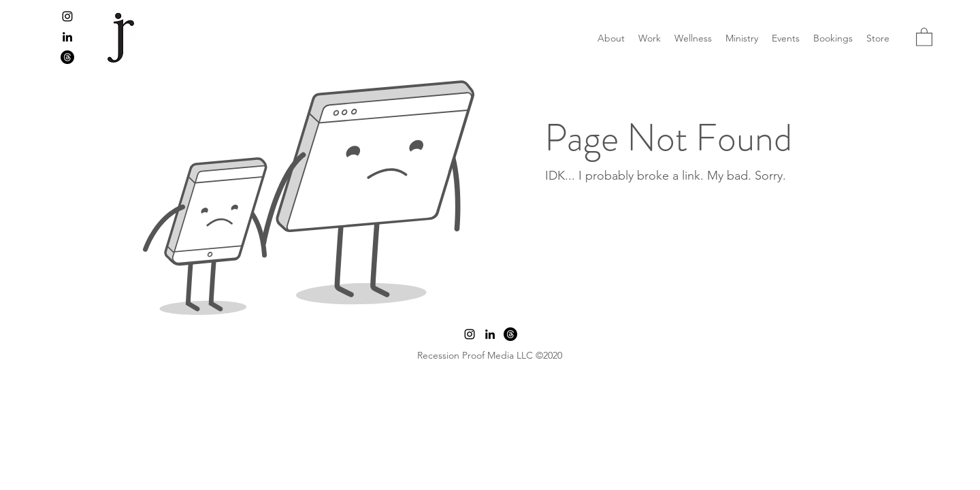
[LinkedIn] (67, 37)
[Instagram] (67, 16)
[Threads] (67, 57)
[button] (924, 36)
